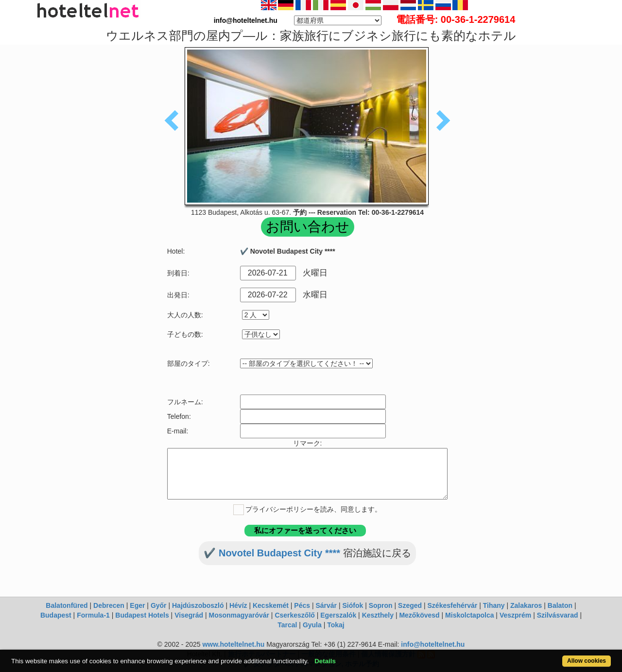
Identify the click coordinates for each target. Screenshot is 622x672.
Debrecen (109, 605)
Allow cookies (587, 661)
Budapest (56, 615)
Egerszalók (338, 615)
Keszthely (378, 615)
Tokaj (336, 625)
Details (325, 661)
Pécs (302, 605)
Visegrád (189, 615)
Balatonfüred (67, 605)
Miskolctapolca (469, 615)
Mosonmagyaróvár (239, 615)
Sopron (381, 605)
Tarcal (287, 625)
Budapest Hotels (142, 615)
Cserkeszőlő (294, 615)
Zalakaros (526, 605)
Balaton (560, 605)
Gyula (312, 625)
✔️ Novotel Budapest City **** (272, 553)
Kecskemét (271, 605)
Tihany (494, 605)
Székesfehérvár (453, 605)
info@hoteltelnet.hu (433, 644)
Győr (159, 605)
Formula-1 (93, 615)
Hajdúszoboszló (198, 605)
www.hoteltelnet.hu (233, 644)
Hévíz (238, 605)
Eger (137, 605)
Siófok (353, 605)
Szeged (410, 605)
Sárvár (326, 605)
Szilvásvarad (558, 615)
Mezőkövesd (419, 615)
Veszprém (515, 615)
